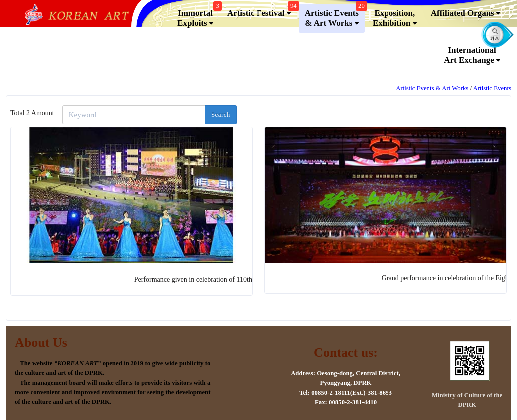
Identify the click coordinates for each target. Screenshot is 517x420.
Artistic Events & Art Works (335, 16)
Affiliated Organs (465, 13)
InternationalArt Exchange (472, 55)
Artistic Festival (262, 11)
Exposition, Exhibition (395, 18)
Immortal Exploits (198, 16)
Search (221, 115)
